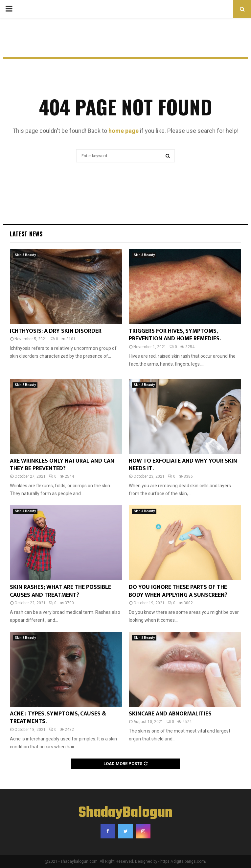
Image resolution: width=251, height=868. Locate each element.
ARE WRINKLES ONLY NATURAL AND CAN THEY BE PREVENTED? (62, 465)
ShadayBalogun (126, 813)
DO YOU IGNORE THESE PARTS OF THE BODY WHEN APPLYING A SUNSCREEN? (178, 591)
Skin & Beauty (25, 255)
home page (124, 131)
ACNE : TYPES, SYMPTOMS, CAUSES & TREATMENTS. (58, 718)
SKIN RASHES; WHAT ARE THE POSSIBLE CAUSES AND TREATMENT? (60, 591)
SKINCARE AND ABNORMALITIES (170, 714)
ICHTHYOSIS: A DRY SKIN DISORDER (56, 331)
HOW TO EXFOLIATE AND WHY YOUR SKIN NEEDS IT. (183, 465)
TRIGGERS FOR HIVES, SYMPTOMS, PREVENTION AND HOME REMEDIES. (175, 335)
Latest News (26, 234)
